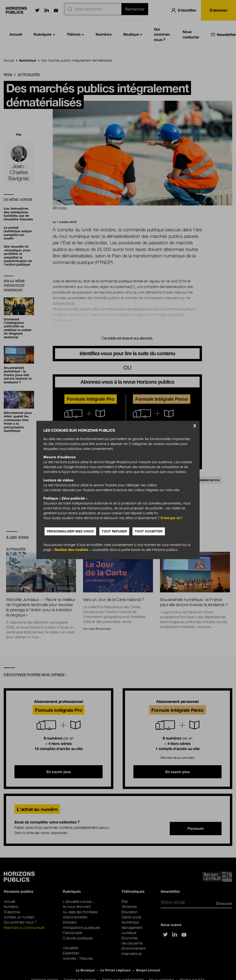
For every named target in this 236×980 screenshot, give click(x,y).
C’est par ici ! (171, 518)
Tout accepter (149, 531)
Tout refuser (114, 531)
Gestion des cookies (71, 550)
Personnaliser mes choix (70, 531)
